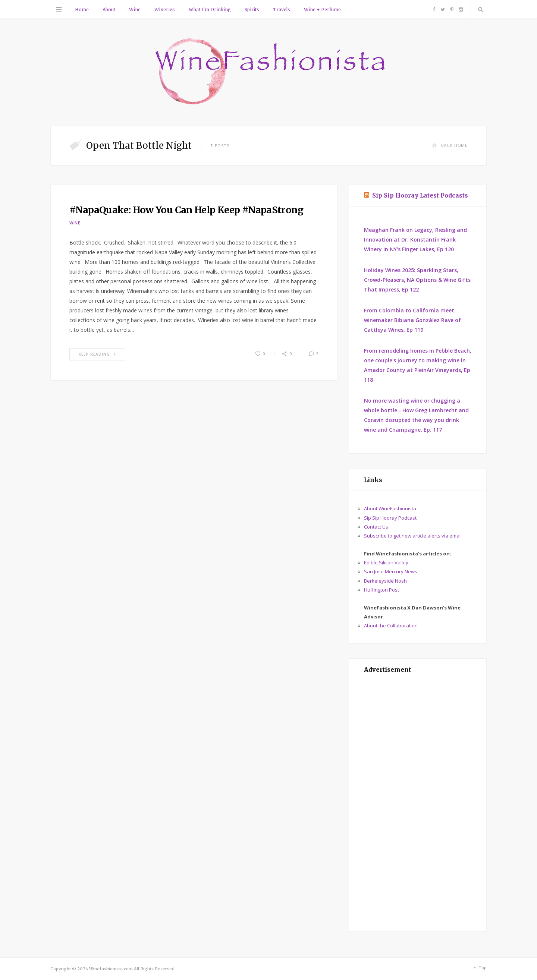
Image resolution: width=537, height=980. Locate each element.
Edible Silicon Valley (386, 563)
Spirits (252, 10)
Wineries (165, 10)
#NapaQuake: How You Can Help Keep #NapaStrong (186, 210)
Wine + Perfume (322, 10)
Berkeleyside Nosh (385, 581)
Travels (282, 10)
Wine (135, 10)
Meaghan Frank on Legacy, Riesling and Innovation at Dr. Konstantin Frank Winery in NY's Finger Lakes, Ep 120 (415, 240)
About (109, 10)
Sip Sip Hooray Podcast (390, 518)
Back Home (450, 145)
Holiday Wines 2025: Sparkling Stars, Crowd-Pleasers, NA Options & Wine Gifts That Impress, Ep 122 (417, 280)
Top (479, 968)
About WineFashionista (390, 508)
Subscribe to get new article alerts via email (413, 536)
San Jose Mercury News (391, 571)
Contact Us (376, 527)
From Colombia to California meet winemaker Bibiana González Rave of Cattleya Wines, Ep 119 (412, 320)
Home (82, 10)
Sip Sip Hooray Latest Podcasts (420, 195)
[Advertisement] (418, 806)
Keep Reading (97, 354)
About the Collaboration (391, 626)
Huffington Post (381, 590)
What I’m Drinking (210, 10)
